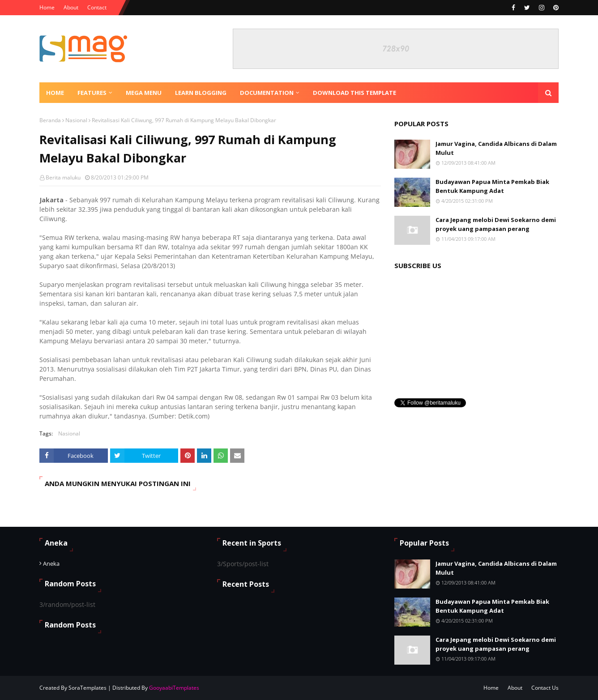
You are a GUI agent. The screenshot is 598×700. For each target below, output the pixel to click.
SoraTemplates (88, 688)
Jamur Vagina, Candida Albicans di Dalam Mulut (496, 148)
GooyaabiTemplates (174, 688)
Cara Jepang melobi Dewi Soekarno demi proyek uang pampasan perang (496, 224)
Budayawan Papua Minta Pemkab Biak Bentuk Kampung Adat (492, 186)
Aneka (51, 563)
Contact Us (545, 688)
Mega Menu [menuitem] (144, 93)
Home (47, 7)
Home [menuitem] (55, 93)
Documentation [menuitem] (267, 93)
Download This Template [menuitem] (355, 93)
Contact (97, 7)
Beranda (50, 120)
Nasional (76, 120)
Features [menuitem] (92, 93)
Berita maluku (63, 177)
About (71, 7)
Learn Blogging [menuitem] (201, 93)
